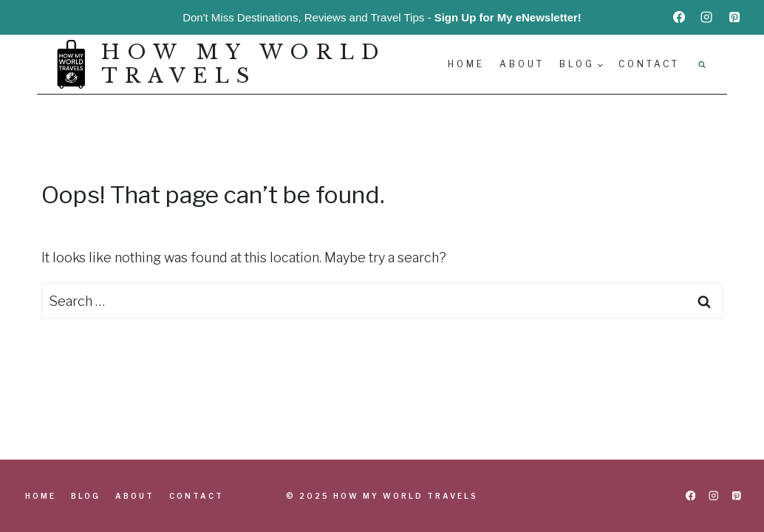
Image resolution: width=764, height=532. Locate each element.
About (522, 64)
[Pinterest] (734, 17)
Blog (86, 496)
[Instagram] (706, 17)
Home (466, 64)
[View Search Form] (702, 64)
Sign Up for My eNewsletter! (508, 17)
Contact (649, 64)
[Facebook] (679, 17)
